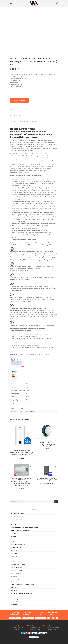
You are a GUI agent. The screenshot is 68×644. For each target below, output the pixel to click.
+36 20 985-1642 (18, 629)
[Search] (56, 502)
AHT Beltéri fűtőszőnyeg (18, 513)
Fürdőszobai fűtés (16, 548)
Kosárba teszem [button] (31, 427)
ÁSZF (48, 640)
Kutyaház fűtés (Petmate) (18, 565)
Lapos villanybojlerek (17, 570)
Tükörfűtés (14, 590)
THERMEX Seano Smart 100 (47, 483)
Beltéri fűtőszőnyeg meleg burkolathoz (22, 530)
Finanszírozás (18, 640)
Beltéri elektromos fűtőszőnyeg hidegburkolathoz (25, 528)
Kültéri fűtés (15, 562)
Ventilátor (14, 596)
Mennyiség (13, 93)
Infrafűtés (14, 553)
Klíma (13, 559)
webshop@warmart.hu (53, 627)
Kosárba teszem (21, 100)
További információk (28, 122)
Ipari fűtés (14, 556)
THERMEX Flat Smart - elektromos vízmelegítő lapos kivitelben (22, 450)
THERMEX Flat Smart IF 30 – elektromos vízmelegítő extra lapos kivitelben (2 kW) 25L (22, 454)
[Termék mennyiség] (29, 93)
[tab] (13, 122)
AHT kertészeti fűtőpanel (18, 519)
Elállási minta (53, 640)
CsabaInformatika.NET (49, 642)
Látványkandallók (16, 573)
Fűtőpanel (14, 550)
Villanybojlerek (45, 112)
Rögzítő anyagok (16, 579)
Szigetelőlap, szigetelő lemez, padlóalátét (22, 585)
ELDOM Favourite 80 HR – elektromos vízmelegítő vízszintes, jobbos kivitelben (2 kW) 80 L (22, 484)
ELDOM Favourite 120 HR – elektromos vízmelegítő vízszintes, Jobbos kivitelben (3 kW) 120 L (47, 444)
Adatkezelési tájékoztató (39, 640)
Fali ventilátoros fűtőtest (18, 545)
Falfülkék (14, 542)
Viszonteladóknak (27, 640)
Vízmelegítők (15, 605)
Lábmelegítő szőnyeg (17, 568)
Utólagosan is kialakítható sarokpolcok (22, 593)
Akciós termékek (16, 522)
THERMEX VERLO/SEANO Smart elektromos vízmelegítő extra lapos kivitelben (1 (46, 480)
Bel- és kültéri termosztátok (19, 525)
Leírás (13, 122)
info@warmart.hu (51, 629)
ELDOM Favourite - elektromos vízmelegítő (28, 112)
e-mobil (13, 536)
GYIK (13, 640)
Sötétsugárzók (15, 582)
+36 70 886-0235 (18, 627)
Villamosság (14, 599)
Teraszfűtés (14, 587)
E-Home (13, 533)
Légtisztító (14, 576)
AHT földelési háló (16, 516)
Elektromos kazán (16, 539)
